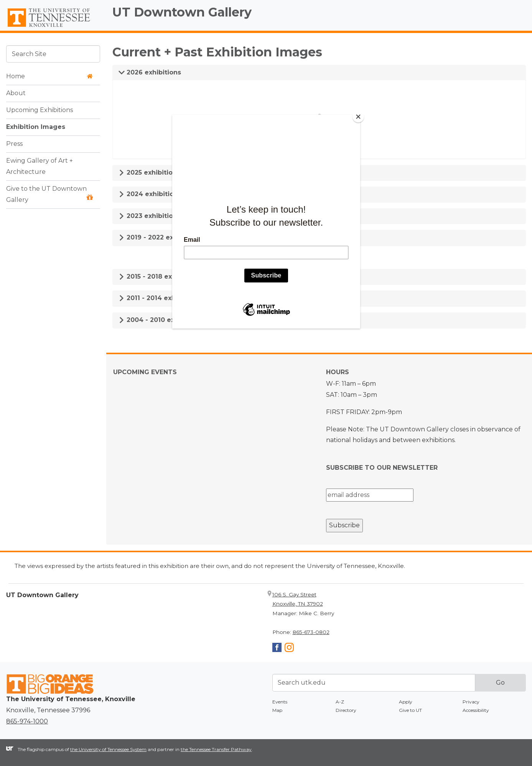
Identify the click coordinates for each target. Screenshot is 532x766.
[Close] (358, 117)
